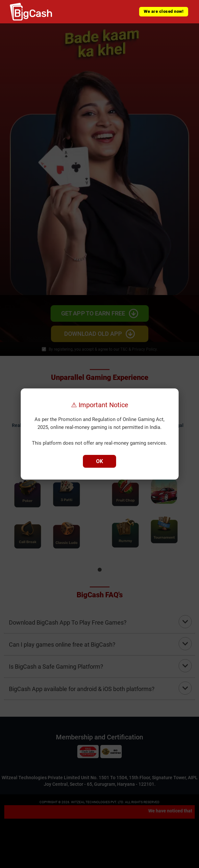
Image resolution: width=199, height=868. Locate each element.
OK (99, 461)
